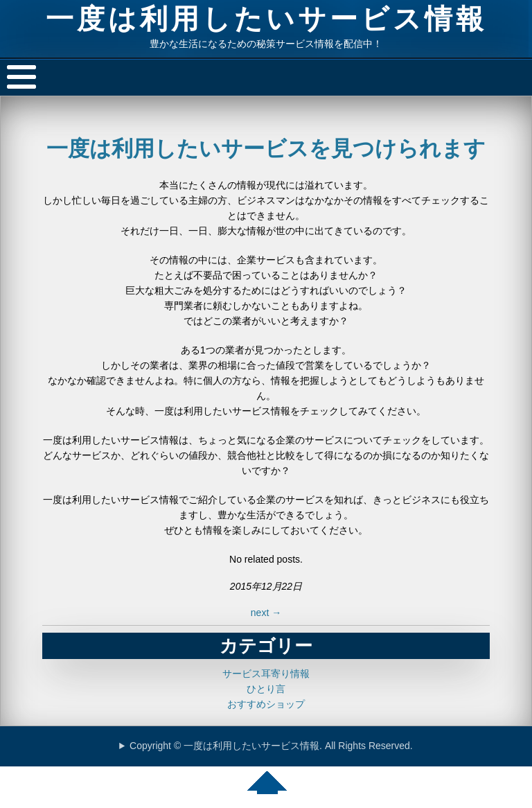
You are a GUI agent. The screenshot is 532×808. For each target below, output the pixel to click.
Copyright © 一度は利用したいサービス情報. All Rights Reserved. (271, 746)
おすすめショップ (266, 704)
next (266, 613)
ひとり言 (266, 689)
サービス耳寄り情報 (266, 674)
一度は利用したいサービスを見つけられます (266, 149)
